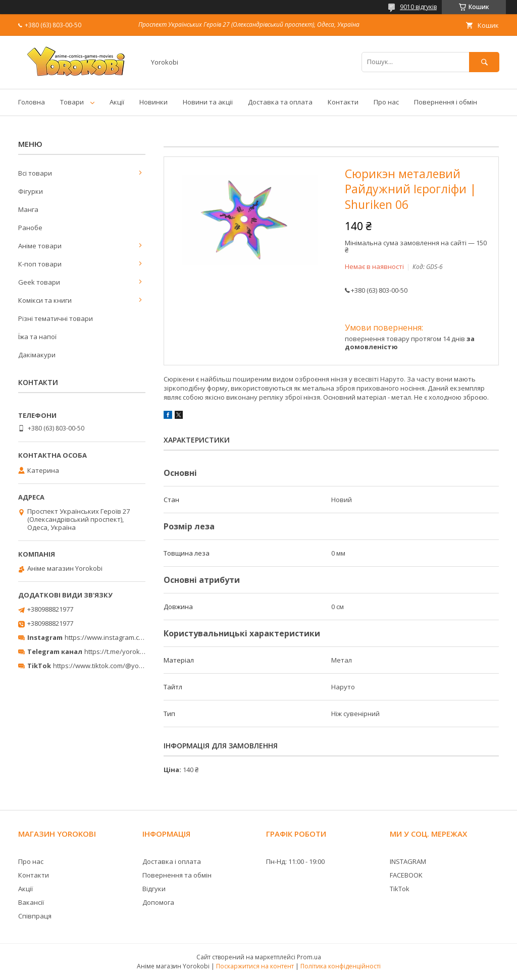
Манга (28, 209)
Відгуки (154, 889)
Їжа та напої (37, 337)
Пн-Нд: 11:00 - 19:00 (295, 861)
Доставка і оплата (172, 861)
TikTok (400, 889)
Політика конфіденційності (341, 966)
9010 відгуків (418, 7)
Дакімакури (37, 355)
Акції (117, 102)
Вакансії (31, 902)
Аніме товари (40, 246)
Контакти (343, 102)
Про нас (386, 102)
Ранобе (30, 228)
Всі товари (35, 173)
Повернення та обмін (177, 875)
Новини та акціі (208, 102)
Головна (32, 102)
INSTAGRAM (408, 861)
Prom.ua (309, 957)
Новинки (153, 102)
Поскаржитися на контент (255, 966)
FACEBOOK (406, 875)
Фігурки (31, 191)
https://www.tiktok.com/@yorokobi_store (115, 666)
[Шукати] (484, 62)
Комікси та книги (45, 300)
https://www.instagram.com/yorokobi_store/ (132, 637)
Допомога (158, 902)
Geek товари (39, 282)
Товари (72, 102)
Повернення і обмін (446, 102)
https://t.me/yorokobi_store (126, 651)
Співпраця (35, 916)
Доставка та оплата (280, 102)
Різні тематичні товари (56, 318)
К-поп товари (40, 264)
